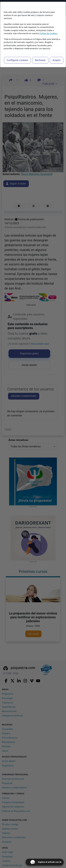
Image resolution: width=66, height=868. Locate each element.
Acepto (57, 60)
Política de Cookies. (49, 33)
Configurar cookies (17, 60)
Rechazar (40, 60)
